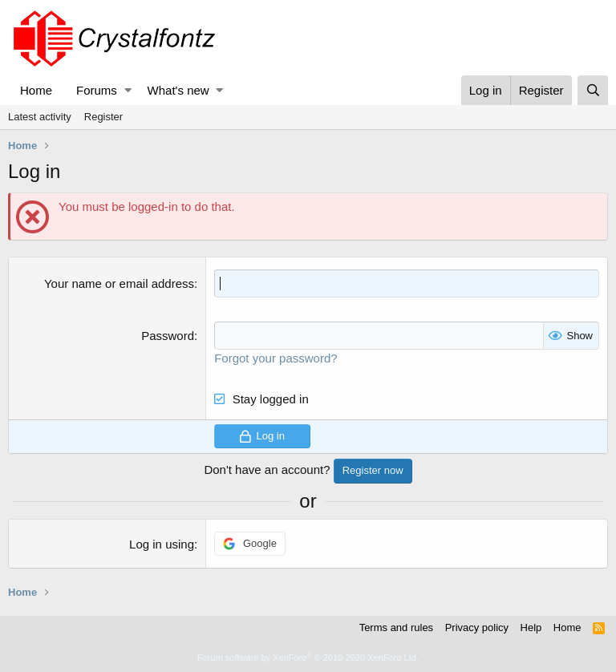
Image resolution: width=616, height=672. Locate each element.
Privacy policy (477, 627)
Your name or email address (119, 283)
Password (168, 336)
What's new (178, 90)
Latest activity (40, 117)
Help (531, 627)
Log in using (162, 544)
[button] (128, 90)
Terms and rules (396, 627)
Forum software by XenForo (308, 658)
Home (36, 90)
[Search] (593, 90)
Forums (97, 90)
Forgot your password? (276, 358)
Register (103, 117)
